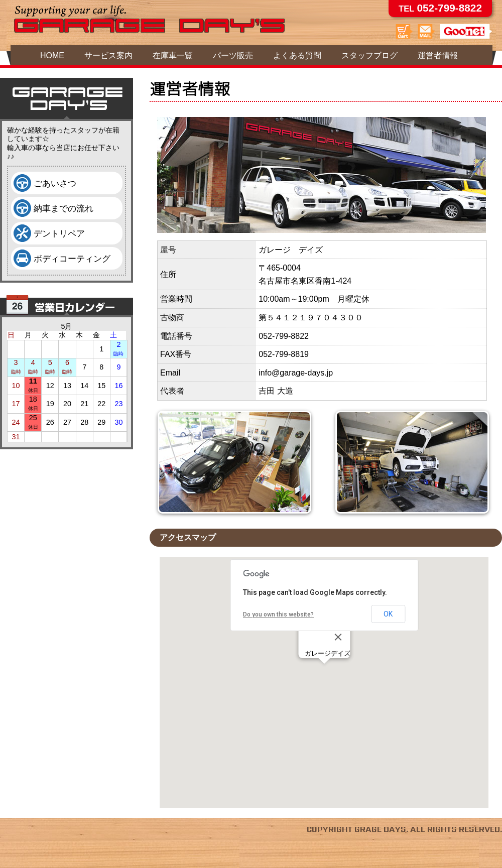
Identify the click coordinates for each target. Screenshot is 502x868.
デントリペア (59, 233)
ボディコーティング (72, 259)
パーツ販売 (233, 55)
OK (388, 614)
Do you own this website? (278, 614)
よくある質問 (297, 55)
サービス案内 (108, 55)
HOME (52, 55)
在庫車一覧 (173, 55)
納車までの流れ (64, 208)
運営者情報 (438, 55)
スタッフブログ (369, 55)
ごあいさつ (55, 183)
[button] (324, 673)
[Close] (338, 637)
